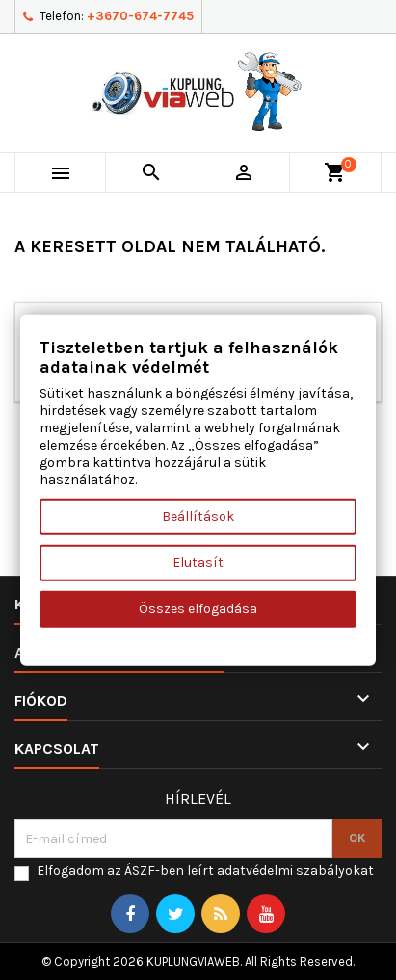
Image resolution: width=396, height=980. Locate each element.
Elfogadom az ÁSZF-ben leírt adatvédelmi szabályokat (205, 871)
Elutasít (198, 562)
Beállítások (198, 516)
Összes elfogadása (198, 608)
